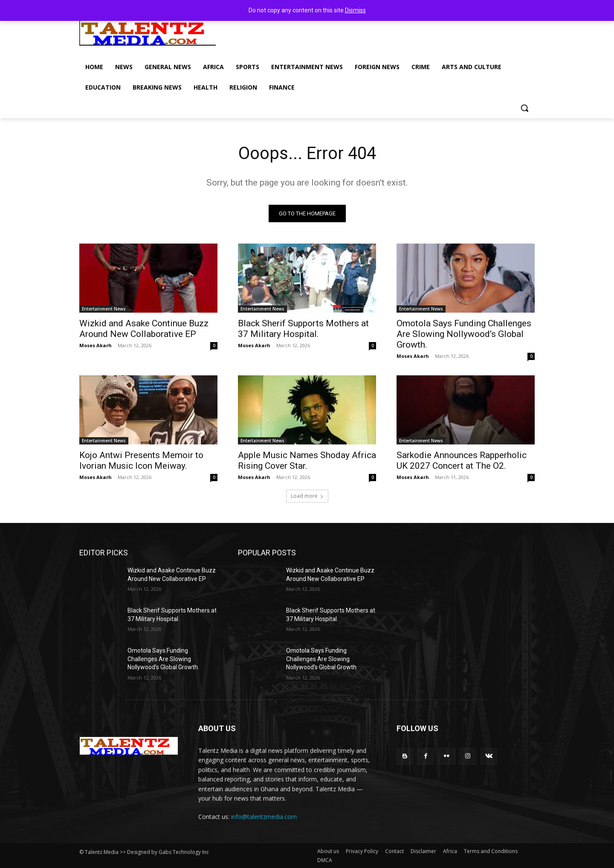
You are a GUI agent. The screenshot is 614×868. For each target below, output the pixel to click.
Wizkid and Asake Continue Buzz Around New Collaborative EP (144, 329)
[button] (524, 108)
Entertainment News (104, 309)
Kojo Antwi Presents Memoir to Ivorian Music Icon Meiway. (141, 460)
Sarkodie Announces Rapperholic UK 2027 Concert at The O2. (462, 460)
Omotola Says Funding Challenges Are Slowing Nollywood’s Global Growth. (464, 334)
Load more (307, 496)
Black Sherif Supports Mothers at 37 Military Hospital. (303, 329)
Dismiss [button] (355, 10)
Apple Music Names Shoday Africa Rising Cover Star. (307, 460)
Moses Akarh (96, 345)
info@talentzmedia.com (264, 817)
